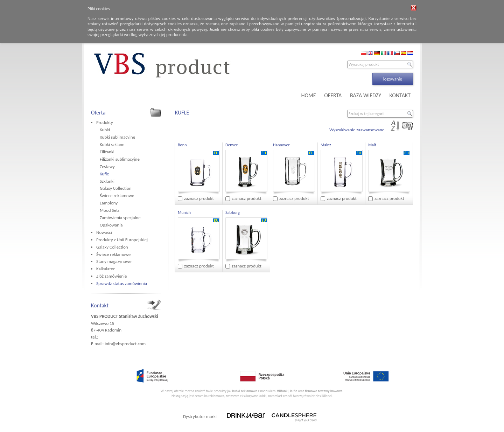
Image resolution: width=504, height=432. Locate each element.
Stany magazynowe (114, 261)
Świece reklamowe (117, 196)
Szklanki (107, 181)
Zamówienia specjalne (120, 218)
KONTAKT (400, 95)
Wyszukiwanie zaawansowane (357, 130)
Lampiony (109, 203)
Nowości (104, 232)
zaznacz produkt (199, 198)
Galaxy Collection (116, 188)
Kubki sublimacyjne (117, 137)
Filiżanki (107, 152)
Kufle (104, 174)
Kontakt (100, 305)
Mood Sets (110, 210)
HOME (309, 95)
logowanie (393, 79)
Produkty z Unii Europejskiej (122, 240)
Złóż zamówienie (111, 276)
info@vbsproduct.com (125, 344)
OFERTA (333, 95)
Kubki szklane (112, 144)
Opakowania (111, 225)
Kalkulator (106, 269)
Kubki (105, 130)
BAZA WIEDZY (366, 95)
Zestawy (107, 166)
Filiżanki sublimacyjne (120, 159)
